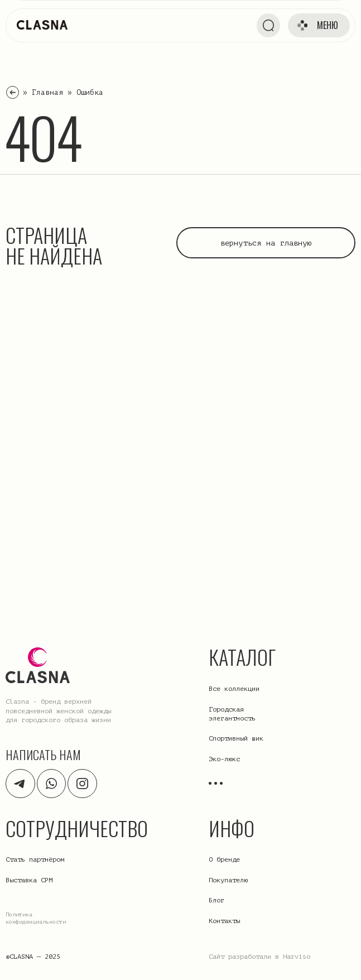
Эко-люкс (224, 759)
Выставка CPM (29, 880)
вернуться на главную (266, 243)
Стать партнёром (35, 859)
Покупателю (228, 880)
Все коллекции (234, 689)
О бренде (224, 859)
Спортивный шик (236, 738)
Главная (47, 92)
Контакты (224, 921)
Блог (216, 900)
